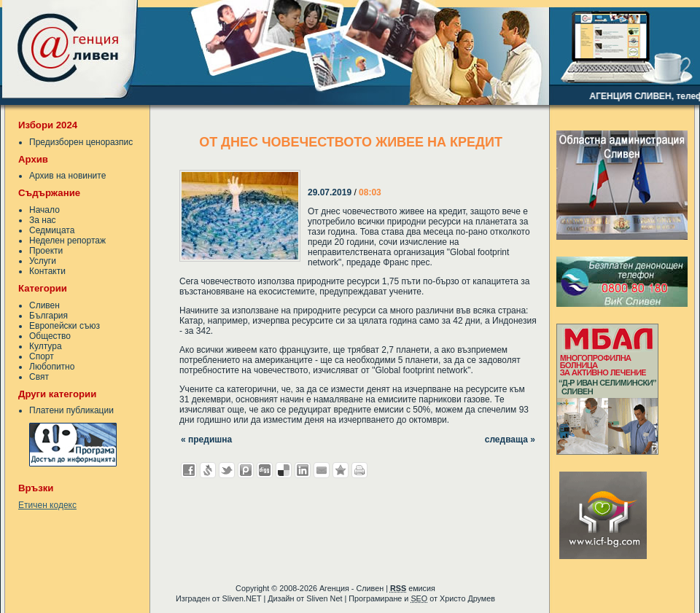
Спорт (42, 356)
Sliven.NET (242, 598)
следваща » (510, 440)
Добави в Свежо (208, 470)
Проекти (46, 251)
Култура (46, 346)
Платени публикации (71, 410)
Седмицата (52, 230)
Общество (50, 336)
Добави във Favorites (341, 470)
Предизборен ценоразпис (81, 142)
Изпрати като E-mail (322, 470)
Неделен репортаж (67, 241)
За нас (43, 220)
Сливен (44, 305)
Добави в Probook (246, 470)
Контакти (47, 271)
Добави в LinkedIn (303, 470)
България (48, 316)
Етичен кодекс (47, 505)
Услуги (43, 261)
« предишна (206, 440)
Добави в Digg (265, 470)
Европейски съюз (65, 326)
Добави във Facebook (189, 470)
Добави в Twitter (227, 470)
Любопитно (52, 367)
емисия (413, 588)
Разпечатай (359, 470)
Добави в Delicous (284, 470)
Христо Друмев (467, 598)
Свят (39, 377)
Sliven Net (324, 598)
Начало (44, 210)
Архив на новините (67, 176)
